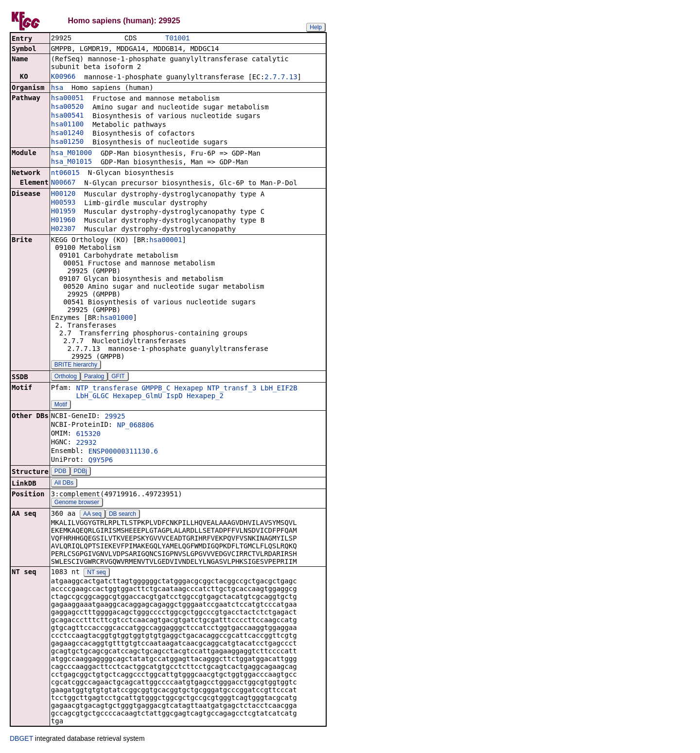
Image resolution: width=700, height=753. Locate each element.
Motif (61, 405)
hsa (57, 88)
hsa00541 (67, 116)
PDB (61, 472)
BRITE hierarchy (76, 366)
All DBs (64, 484)
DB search (122, 515)
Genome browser (77, 503)
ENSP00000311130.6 (123, 452)
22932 (86, 443)
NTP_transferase (106, 389)
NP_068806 (136, 426)
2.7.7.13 (281, 78)
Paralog (94, 377)
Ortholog (66, 377)
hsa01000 (116, 318)
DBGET (21, 739)
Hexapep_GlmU (137, 397)
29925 (115, 417)
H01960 (63, 221)
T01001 (177, 39)
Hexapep (189, 389)
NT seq (96, 573)
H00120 (63, 194)
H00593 (63, 203)
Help (316, 27)
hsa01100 (67, 125)
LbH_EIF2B (279, 389)
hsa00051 (67, 99)
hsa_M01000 (71, 154)
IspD (175, 397)
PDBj (80, 472)
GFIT (118, 377)
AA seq (92, 515)
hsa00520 (67, 107)
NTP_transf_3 (232, 389)
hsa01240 (67, 134)
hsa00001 (166, 241)
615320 (88, 435)
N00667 (63, 183)
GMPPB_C (156, 389)
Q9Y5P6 (101, 461)
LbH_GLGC (92, 397)
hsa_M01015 (71, 162)
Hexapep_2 (205, 397)
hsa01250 (67, 142)
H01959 (63, 212)
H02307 (63, 229)
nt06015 (65, 174)
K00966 (63, 77)
